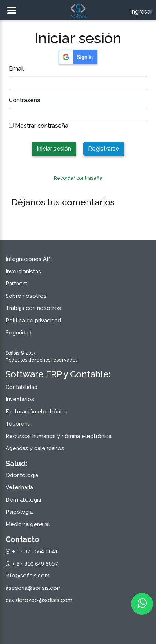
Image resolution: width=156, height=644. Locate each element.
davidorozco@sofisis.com (39, 600)
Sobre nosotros (26, 296)
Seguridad (19, 333)
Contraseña (25, 100)
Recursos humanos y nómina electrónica (59, 436)
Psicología (19, 512)
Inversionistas (23, 272)
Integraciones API (29, 259)
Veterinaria (19, 487)
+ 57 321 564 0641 (32, 551)
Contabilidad (21, 387)
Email (16, 69)
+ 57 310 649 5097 (32, 564)
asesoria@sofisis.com (34, 588)
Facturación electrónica (37, 412)
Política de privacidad (33, 321)
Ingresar (141, 12)
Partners (17, 284)
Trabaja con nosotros (33, 308)
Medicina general (28, 524)
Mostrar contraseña (39, 126)
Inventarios (20, 399)
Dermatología (23, 500)
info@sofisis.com (28, 576)
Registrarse (104, 149)
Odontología (22, 475)
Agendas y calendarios (35, 448)
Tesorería (18, 424)
